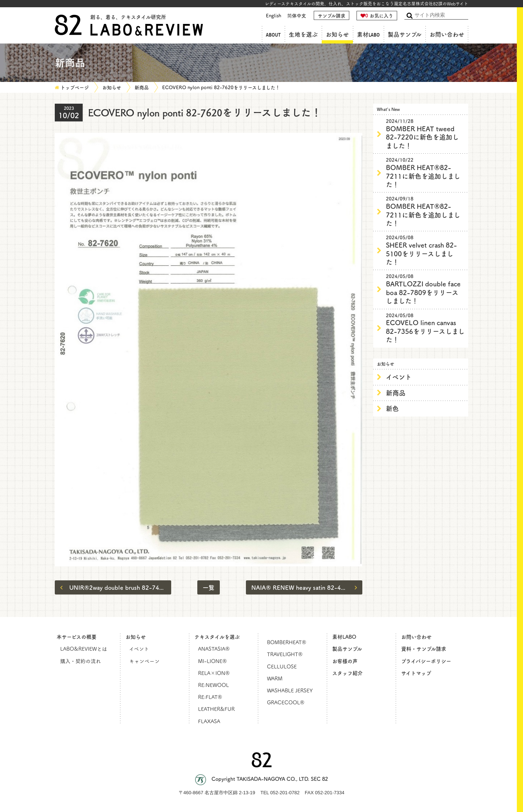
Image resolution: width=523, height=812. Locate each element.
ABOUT (273, 35)
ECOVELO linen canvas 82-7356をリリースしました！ (425, 328)
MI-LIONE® (212, 661)
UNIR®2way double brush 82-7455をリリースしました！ (116, 587)
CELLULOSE (282, 666)
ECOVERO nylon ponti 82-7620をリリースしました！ (221, 87)
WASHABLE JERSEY (290, 690)
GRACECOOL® (286, 702)
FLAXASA (209, 721)
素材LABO (368, 35)
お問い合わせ (447, 35)
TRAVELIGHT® (285, 654)
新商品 (142, 87)
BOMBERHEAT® (287, 642)
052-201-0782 (285, 793)
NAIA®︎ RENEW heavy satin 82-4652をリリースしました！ (307, 587)
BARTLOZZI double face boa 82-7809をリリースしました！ (425, 289)
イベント (399, 377)
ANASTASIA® (214, 649)
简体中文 (297, 15)
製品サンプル (405, 35)
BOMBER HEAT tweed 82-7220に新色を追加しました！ (425, 134)
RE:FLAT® (210, 697)
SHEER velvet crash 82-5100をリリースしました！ (425, 250)
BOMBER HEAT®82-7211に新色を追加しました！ (425, 173)
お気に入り (377, 15)
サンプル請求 (331, 15)
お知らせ (337, 35)
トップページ (75, 87)
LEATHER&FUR (216, 709)
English (273, 15)
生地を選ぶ (303, 35)
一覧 (209, 587)
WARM (275, 678)
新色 (392, 408)
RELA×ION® (214, 673)
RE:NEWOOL (213, 685)
